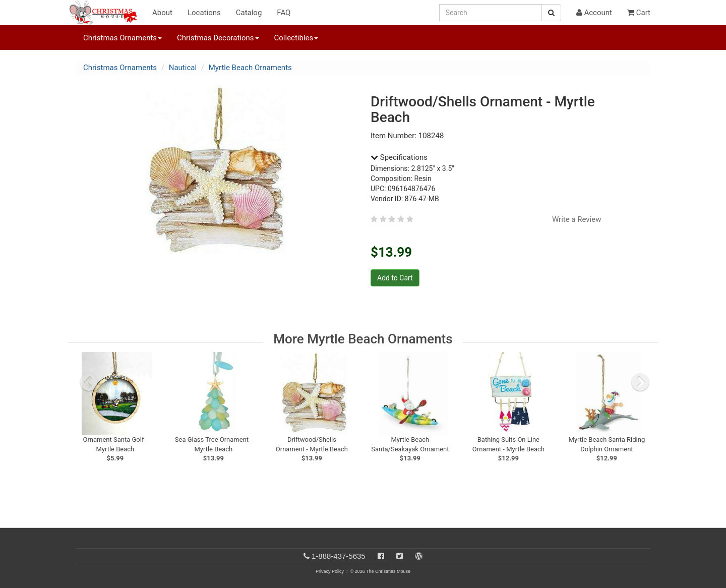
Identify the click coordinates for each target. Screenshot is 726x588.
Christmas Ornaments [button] (123, 38)
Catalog (249, 13)
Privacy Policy (330, 571)
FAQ (284, 13)
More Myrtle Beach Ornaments (363, 339)
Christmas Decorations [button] (218, 38)
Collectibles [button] (296, 38)
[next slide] (640, 382)
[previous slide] (89, 382)
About (162, 13)
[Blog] (419, 556)
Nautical (183, 68)
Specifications (399, 157)
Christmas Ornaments (120, 68)
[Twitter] (400, 556)
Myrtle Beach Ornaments (250, 68)
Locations (204, 13)
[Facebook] (381, 556)
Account (594, 13)
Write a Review (577, 219)
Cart (639, 13)
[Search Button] (551, 13)
